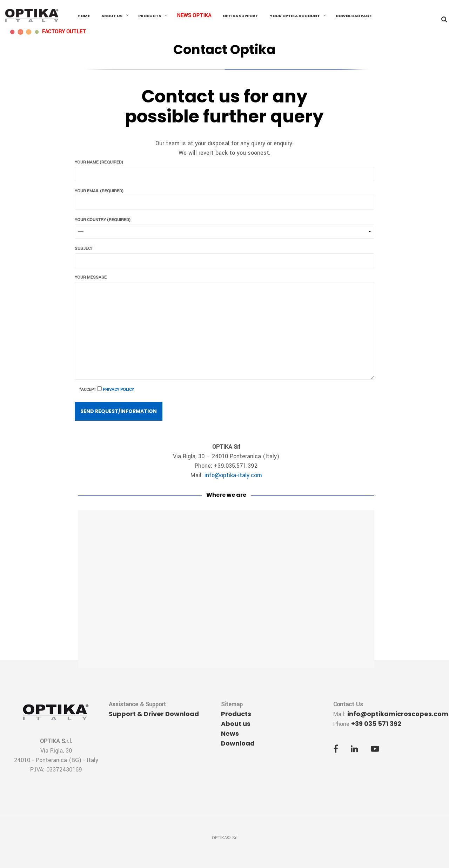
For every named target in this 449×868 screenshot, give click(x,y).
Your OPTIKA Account (295, 16)
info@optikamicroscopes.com (398, 714)
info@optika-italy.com (233, 475)
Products (150, 16)
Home (84, 16)
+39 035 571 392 (376, 724)
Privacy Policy (118, 390)
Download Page (354, 16)
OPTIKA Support (240, 16)
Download (238, 743)
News (230, 733)
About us (112, 16)
